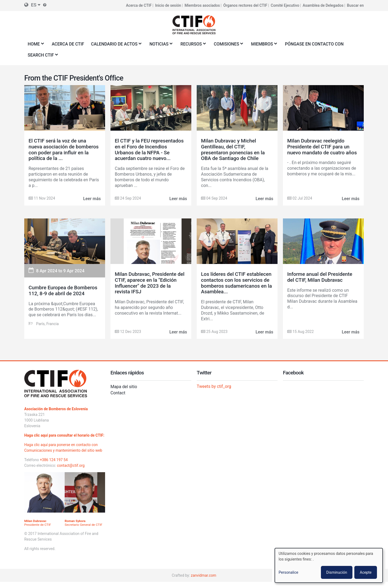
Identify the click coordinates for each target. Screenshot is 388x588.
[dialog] (329, 565)
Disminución (337, 572)
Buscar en (355, 5)
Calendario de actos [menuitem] (116, 46)
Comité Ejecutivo (285, 5)
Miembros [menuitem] (266, 46)
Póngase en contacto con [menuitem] (318, 44)
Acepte (366, 572)
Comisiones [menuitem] (230, 46)
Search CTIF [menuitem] (42, 57)
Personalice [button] (288, 572)
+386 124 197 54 (54, 466)
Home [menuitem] (35, 46)
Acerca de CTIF (138, 5)
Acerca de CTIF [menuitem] (68, 44)
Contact (118, 393)
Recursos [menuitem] (194, 46)
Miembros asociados (202, 5)
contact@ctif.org (71, 471)
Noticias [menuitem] (162, 46)
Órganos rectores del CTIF (245, 5)
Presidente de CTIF (38, 529)
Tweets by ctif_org (214, 386)
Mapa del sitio (124, 387)
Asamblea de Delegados (323, 5)
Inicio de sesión (168, 5)
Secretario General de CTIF (84, 529)
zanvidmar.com (204, 581)
